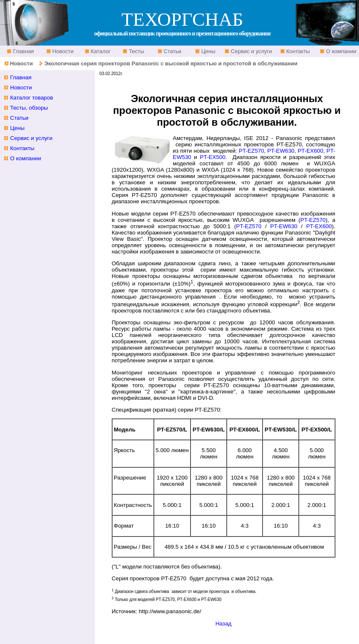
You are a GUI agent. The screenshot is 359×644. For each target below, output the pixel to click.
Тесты (136, 51)
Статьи (172, 51)
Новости (62, 51)
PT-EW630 (281, 151)
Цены (208, 51)
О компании (340, 51)
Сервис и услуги (251, 51)
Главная (23, 51)
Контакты (297, 51)
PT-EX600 (310, 151)
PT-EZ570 (252, 151)
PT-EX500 (213, 157)
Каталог (100, 51)
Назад (223, 624)
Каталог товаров (32, 98)
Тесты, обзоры (29, 108)
